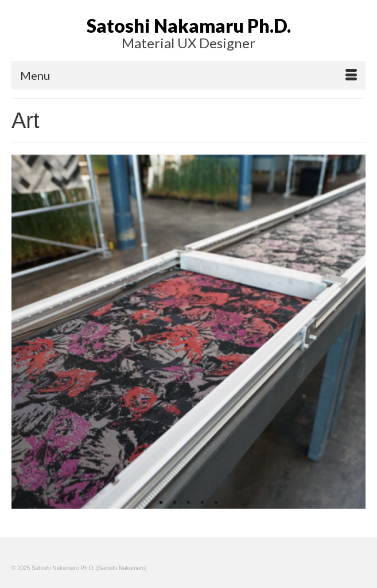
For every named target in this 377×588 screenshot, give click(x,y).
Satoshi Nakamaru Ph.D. (189, 26)
